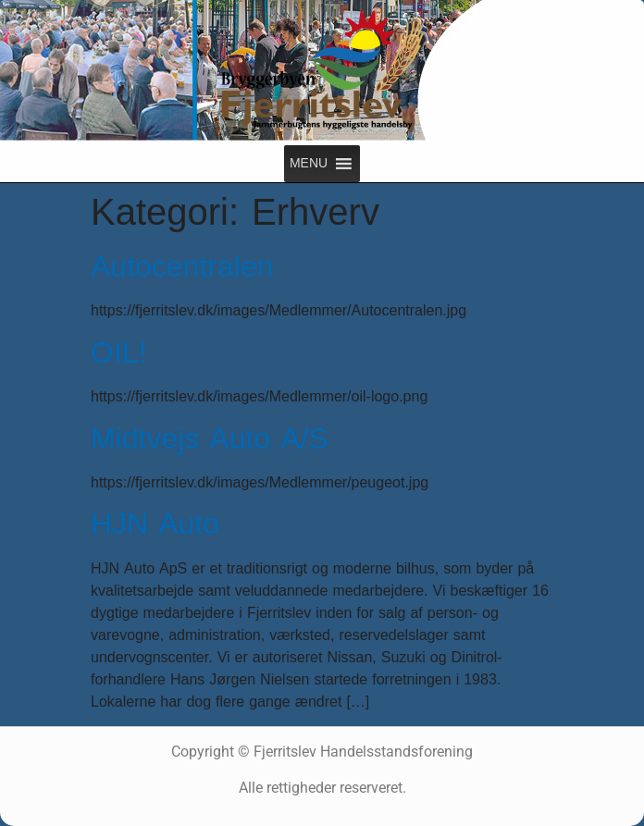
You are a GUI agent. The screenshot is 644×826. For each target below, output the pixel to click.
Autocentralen (182, 267)
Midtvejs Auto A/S (210, 439)
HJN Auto (155, 524)
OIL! (118, 353)
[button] (309, 164)
